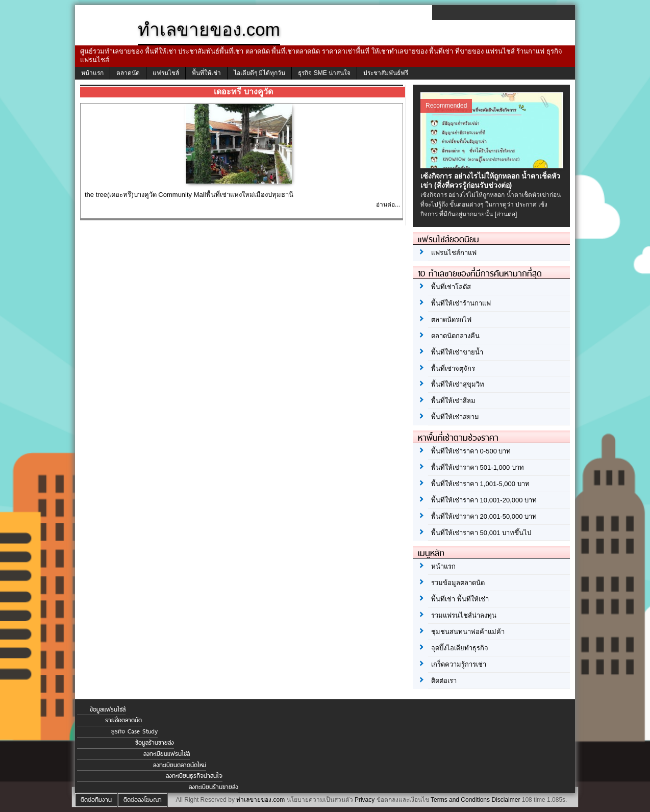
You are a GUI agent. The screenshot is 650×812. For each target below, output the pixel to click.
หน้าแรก (92, 73)
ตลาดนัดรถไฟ (451, 320)
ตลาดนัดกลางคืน (455, 336)
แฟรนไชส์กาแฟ (454, 253)
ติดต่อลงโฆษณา (143, 800)
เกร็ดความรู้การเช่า (459, 664)
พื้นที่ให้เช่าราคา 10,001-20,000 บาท (484, 500)
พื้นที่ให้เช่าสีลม (453, 401)
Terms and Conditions (460, 800)
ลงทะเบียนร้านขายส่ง (214, 787)
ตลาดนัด (128, 73)
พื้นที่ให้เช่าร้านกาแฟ (461, 303)
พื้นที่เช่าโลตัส (451, 287)
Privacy (365, 800)
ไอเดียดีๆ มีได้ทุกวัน (259, 73)
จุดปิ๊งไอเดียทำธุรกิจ (460, 648)
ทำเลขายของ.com (260, 800)
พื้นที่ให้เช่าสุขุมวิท (458, 384)
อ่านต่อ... (388, 205)
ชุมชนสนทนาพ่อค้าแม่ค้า (468, 632)
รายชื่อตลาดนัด (123, 720)
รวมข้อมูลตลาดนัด (458, 583)
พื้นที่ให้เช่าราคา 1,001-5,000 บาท (480, 484)
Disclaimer (506, 800)
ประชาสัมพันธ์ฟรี (386, 73)
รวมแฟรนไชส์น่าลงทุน (464, 615)
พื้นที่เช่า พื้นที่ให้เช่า (460, 599)
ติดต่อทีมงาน (96, 800)
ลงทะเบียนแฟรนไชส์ (167, 754)
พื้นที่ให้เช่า (206, 73)
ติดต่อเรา (444, 681)
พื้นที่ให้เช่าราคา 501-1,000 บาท (478, 467)
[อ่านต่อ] (506, 214)
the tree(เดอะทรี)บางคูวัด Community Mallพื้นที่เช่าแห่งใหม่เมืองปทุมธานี (189, 195)
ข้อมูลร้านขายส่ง (155, 743)
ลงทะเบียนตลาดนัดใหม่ (180, 765)
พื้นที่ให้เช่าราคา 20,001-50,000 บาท (484, 516)
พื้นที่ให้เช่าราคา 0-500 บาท (471, 451)
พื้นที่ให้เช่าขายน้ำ (457, 352)
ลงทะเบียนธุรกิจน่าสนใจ (194, 776)
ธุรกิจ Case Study (134, 731)
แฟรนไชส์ (166, 73)
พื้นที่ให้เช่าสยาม (455, 417)
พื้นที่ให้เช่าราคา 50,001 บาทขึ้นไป (481, 533)
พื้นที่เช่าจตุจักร (453, 369)
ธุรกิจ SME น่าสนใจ (324, 73)
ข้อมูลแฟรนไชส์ (108, 709)
